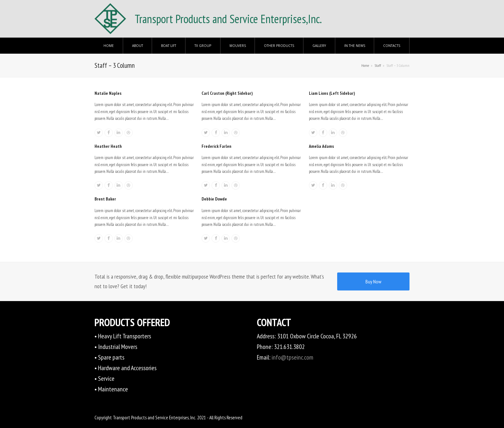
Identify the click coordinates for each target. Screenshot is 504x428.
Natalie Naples (108, 93)
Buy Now (373, 281)
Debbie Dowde (214, 199)
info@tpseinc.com (292, 357)
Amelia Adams (321, 146)
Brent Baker (105, 199)
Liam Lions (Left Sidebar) (332, 93)
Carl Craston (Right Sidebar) (227, 93)
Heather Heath (108, 146)
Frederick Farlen (216, 146)
